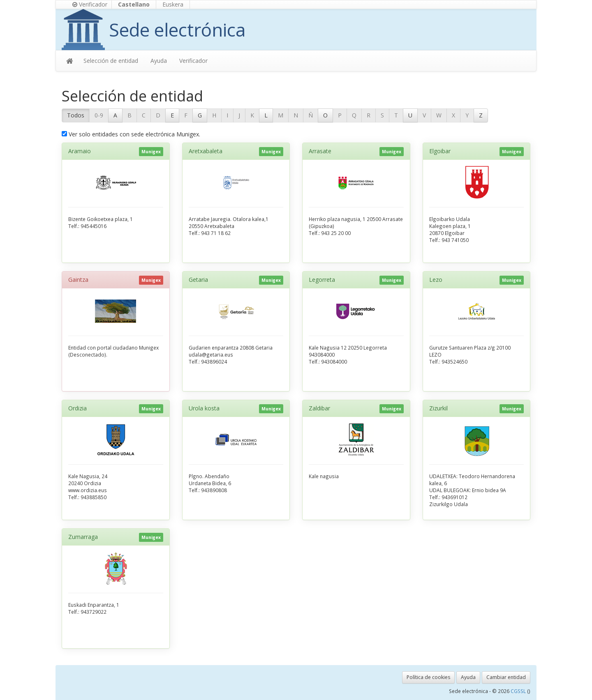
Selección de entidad (111, 61)
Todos (76, 115)
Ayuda (159, 61)
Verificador (90, 4)
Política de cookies (428, 677)
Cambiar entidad (506, 677)
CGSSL (519, 691)
